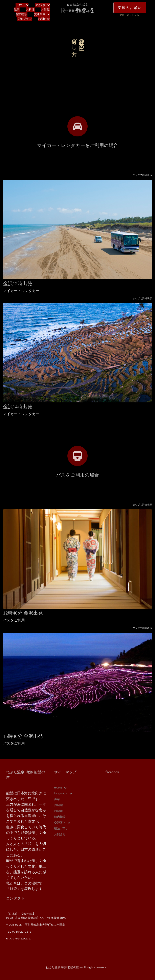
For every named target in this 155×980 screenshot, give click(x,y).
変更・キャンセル (129, 15)
